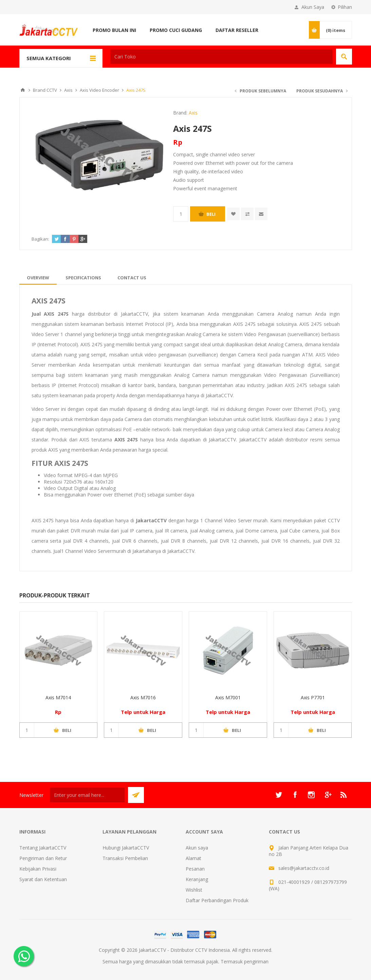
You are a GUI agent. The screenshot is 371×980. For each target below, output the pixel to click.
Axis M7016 (143, 697)
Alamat (193, 858)
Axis (193, 113)
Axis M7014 (58, 697)
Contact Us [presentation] (132, 278)
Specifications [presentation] (83, 278)
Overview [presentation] (38, 278)
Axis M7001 (228, 697)
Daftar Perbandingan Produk (217, 900)
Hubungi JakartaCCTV (126, 848)
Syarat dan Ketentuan (43, 879)
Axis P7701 (313, 697)
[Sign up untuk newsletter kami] (87, 795)
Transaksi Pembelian (125, 858)
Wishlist (194, 890)
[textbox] (221, 57)
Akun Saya (313, 7)
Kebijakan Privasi (38, 869)
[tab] (38, 278)
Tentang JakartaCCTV (43, 848)
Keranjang (197, 879)
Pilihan (345, 7)
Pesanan (195, 869)
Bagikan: (40, 239)
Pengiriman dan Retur (43, 858)
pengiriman (256, 961)
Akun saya (197, 848)
